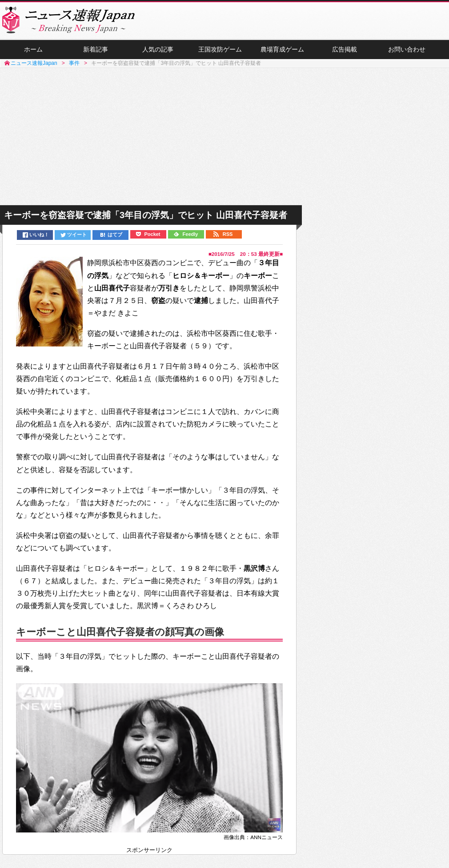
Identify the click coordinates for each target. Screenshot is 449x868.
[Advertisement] (224, 137)
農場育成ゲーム (282, 49)
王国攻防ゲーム (220, 49)
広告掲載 (345, 49)
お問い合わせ (407, 49)
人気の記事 (158, 49)
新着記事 (96, 49)
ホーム (33, 49)
